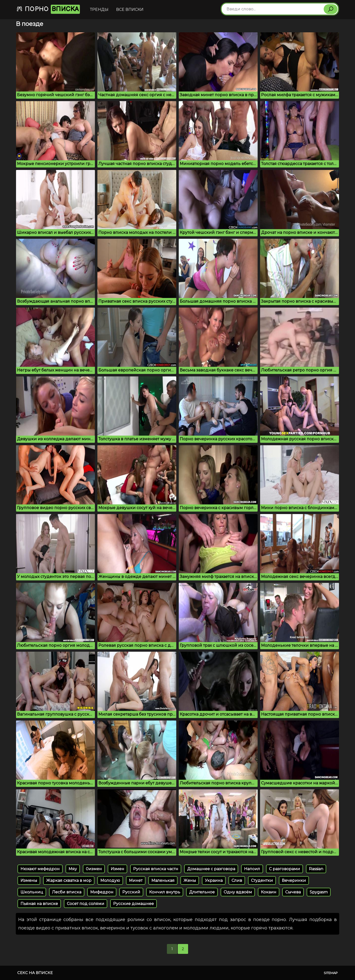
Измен (117, 869)
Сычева (293, 892)
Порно (48, 9)
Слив (237, 880)
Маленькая (163, 880)
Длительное (202, 892)
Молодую (110, 880)
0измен (94, 869)
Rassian (316, 869)
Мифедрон (102, 892)
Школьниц (32, 892)
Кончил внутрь (165, 892)
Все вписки (130, 9)
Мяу (73, 869)
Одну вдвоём (238, 892)
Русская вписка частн (156, 869)
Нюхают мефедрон (40, 869)
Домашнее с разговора (211, 869)
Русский (131, 892)
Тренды (99, 9)
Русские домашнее (133, 904)
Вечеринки (294, 880)
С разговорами (284, 869)
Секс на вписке (35, 973)
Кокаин (269, 892)
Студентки (262, 880)
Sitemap (331, 973)
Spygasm (319, 892)
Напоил (252, 869)
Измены (29, 880)
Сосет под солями (86, 904)
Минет (136, 880)
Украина (214, 880)
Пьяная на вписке (39, 904)
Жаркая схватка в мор (69, 880)
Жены (190, 880)
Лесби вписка (67, 892)
